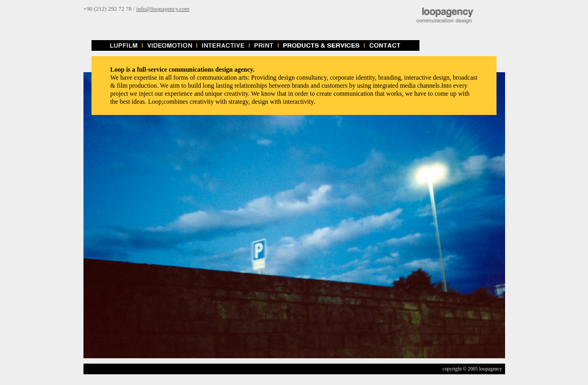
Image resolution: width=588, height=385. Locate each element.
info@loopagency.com (163, 9)
